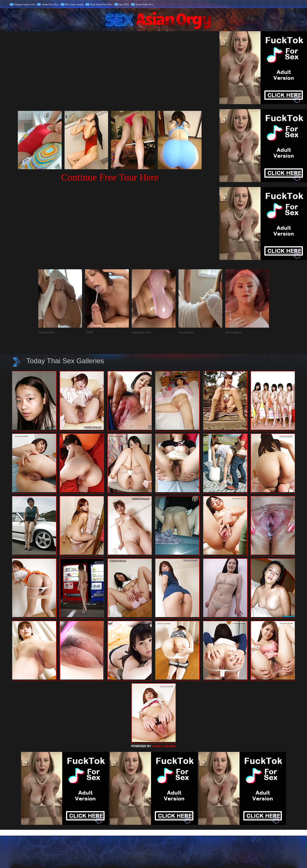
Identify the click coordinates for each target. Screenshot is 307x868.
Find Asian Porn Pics (101, 4)
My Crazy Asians (75, 4)
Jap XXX (124, 4)
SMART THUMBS (164, 746)
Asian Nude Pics (145, 4)
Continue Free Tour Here (110, 177)
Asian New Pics (50, 4)
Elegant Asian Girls (25, 4)
